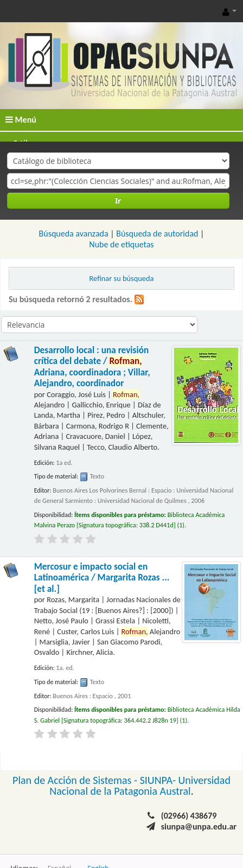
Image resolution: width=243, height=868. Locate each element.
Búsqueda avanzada (74, 234)
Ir (118, 200)
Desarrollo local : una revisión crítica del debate (92, 367)
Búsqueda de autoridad (157, 234)
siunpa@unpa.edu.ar (199, 826)
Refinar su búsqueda (122, 278)
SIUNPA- (159, 780)
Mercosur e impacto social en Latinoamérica (102, 578)
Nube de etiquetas (121, 244)
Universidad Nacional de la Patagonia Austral (140, 786)
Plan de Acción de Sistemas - (76, 780)
